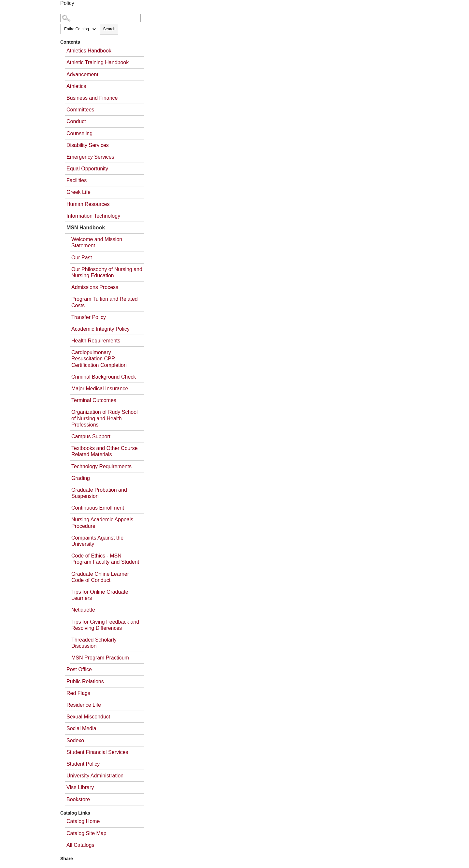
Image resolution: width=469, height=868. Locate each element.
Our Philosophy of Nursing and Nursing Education (107, 272)
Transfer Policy (89, 317)
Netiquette (83, 610)
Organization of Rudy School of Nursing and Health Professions (105, 418)
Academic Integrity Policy (100, 329)
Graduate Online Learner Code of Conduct (100, 577)
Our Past (82, 258)
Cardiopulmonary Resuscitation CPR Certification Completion (99, 359)
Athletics (76, 86)
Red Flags (78, 693)
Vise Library (80, 787)
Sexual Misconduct (88, 717)
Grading (81, 478)
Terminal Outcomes (94, 400)
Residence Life (84, 705)
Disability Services (88, 145)
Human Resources (88, 204)
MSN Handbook (86, 228)
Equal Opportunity (87, 169)
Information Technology (93, 216)
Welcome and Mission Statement (97, 242)
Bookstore (78, 799)
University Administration (95, 776)
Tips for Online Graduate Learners (100, 595)
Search (109, 29)
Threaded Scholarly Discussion (94, 643)
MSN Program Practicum (100, 658)
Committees (80, 110)
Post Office (79, 669)
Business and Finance (92, 98)
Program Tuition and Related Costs (105, 302)
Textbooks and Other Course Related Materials (105, 451)
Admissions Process (95, 287)
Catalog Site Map (86, 833)
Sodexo (75, 740)
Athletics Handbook (89, 51)
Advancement (82, 74)
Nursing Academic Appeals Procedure (102, 523)
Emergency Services (90, 157)
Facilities (77, 180)
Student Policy (83, 764)
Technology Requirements (101, 466)
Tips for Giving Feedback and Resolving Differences (105, 625)
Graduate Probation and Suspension (99, 493)
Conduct (76, 121)
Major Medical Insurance (100, 389)
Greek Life (78, 192)
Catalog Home (83, 821)
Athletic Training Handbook (98, 62)
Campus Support (91, 436)
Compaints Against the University (97, 541)
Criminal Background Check (104, 377)
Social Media (81, 728)
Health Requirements (96, 341)
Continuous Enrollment (98, 508)
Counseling (79, 133)
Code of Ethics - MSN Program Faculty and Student (105, 559)
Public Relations (85, 681)
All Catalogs (80, 845)
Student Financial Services (97, 752)
